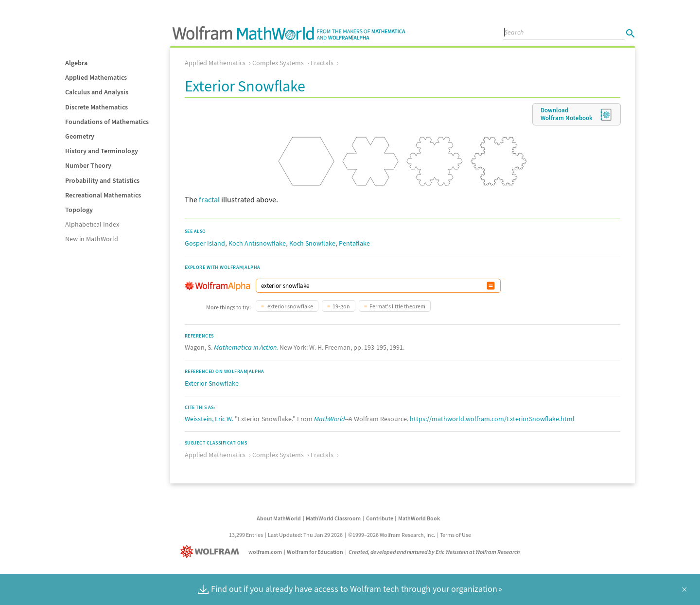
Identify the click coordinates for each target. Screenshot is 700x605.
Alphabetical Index (92, 224)
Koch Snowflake (312, 243)
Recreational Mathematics (103, 195)
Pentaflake (354, 243)
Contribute (380, 518)
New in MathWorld (92, 239)
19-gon (341, 306)
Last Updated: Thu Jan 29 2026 (305, 535)
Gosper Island (205, 243)
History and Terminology (102, 151)
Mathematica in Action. (246, 347)
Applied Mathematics (96, 77)
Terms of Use (455, 535)
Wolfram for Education (315, 552)
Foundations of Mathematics (107, 122)
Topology (79, 210)
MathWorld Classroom (333, 518)
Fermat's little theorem (397, 306)
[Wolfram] (212, 552)
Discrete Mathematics (96, 107)
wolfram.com (265, 552)
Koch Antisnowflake (257, 243)
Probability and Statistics (102, 180)
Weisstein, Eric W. (209, 419)
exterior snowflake (290, 306)
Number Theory (88, 165)
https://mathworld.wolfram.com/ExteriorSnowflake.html (492, 419)
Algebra (76, 63)
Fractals (322, 63)
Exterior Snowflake (212, 383)
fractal (209, 199)
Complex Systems (278, 63)
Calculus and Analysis (97, 92)
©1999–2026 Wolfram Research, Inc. (392, 535)
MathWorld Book (419, 518)
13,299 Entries (246, 535)
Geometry (80, 136)
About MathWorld (279, 518)
